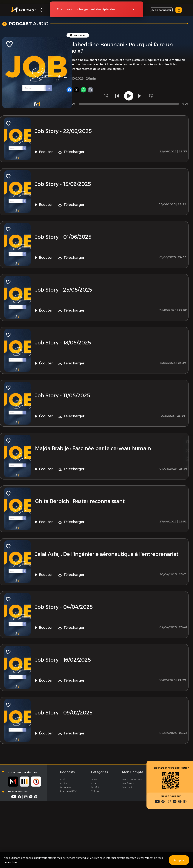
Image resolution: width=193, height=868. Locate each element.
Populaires (66, 832)
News (94, 824)
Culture (95, 835)
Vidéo (63, 824)
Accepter (178, 860)
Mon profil (128, 832)
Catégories (99, 816)
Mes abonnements (132, 824)
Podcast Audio (102, 53)
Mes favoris (128, 828)
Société (95, 832)
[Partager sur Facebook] (188, 420)
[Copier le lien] (188, 448)
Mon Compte (133, 816)
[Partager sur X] (188, 429)
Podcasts (67, 816)
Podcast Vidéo (127, 53)
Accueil (59, 53)
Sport (94, 828)
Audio (63, 828)
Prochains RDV (68, 835)
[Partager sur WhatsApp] (188, 439)
